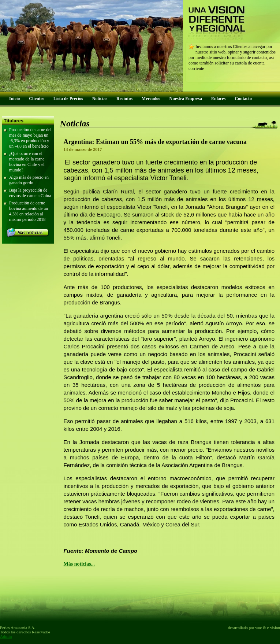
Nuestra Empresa (186, 99)
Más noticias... (79, 564)
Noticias (100, 99)
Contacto (243, 99)
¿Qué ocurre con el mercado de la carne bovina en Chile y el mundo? (27, 162)
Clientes (36, 99)
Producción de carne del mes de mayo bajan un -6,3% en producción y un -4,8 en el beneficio (30, 138)
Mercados (151, 99)
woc (258, 628)
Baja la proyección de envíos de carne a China (30, 193)
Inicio (14, 99)
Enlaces (218, 99)
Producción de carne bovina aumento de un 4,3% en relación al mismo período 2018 (29, 211)
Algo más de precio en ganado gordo (29, 180)
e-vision (274, 628)
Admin (6, 636)
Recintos (124, 99)
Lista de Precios (68, 99)
